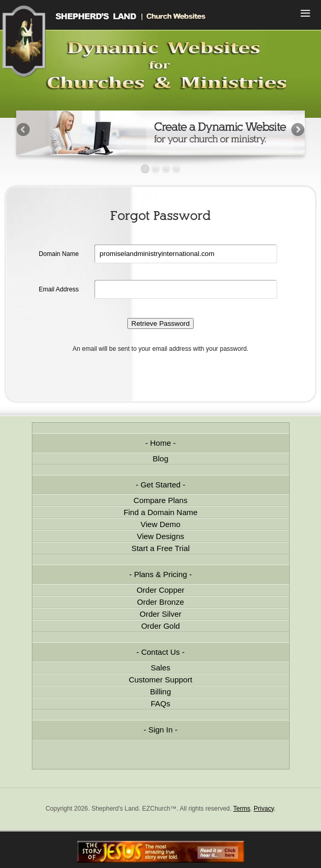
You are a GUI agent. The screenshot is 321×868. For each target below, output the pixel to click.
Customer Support (161, 680)
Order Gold (160, 626)
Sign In (160, 730)
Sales (161, 668)
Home (160, 443)
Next (297, 130)
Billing (160, 692)
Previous (24, 130)
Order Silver (160, 614)
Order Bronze (160, 602)
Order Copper (161, 590)
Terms (242, 809)
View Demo (160, 524)
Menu (305, 14)
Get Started (160, 485)
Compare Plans (160, 500)
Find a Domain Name (161, 512)
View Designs (160, 536)
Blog (160, 459)
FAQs (161, 704)
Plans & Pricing (161, 574)
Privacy (264, 809)
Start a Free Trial (161, 548)
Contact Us (160, 652)
